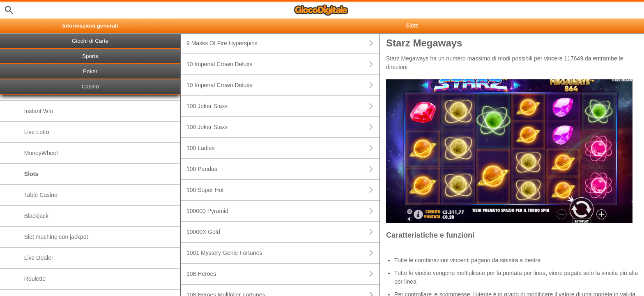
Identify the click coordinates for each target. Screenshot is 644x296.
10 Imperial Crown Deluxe (283, 64)
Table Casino (41, 195)
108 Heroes (283, 274)
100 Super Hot (283, 190)
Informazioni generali (90, 26)
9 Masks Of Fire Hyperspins (283, 43)
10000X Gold (283, 232)
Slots (31, 174)
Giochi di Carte (90, 41)
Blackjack (36, 216)
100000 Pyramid (283, 211)
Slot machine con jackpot (56, 237)
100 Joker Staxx (283, 106)
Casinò (90, 87)
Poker (90, 71)
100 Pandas (283, 169)
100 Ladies (283, 148)
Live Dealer (39, 258)
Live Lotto (37, 132)
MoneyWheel (41, 153)
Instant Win (39, 111)
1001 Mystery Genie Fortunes (283, 253)
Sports (90, 56)
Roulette (35, 279)
